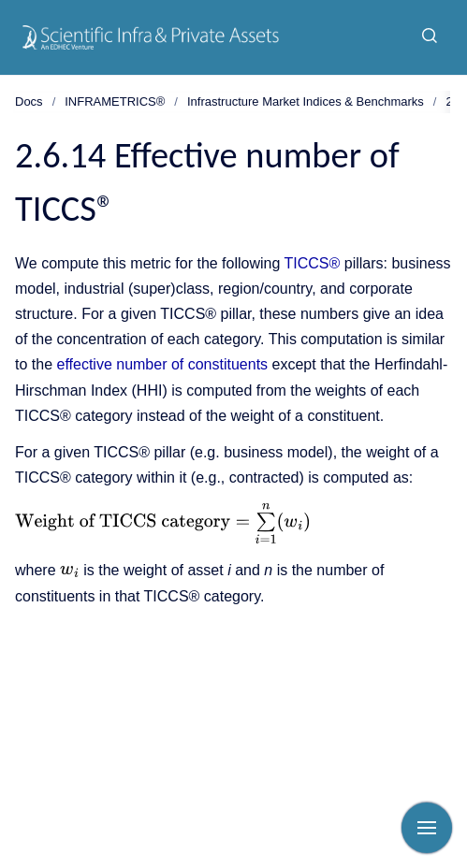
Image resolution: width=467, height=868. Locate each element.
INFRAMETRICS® (115, 101)
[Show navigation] (427, 828)
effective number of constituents (162, 364)
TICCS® (313, 263)
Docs (29, 101)
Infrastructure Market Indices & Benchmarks (306, 101)
